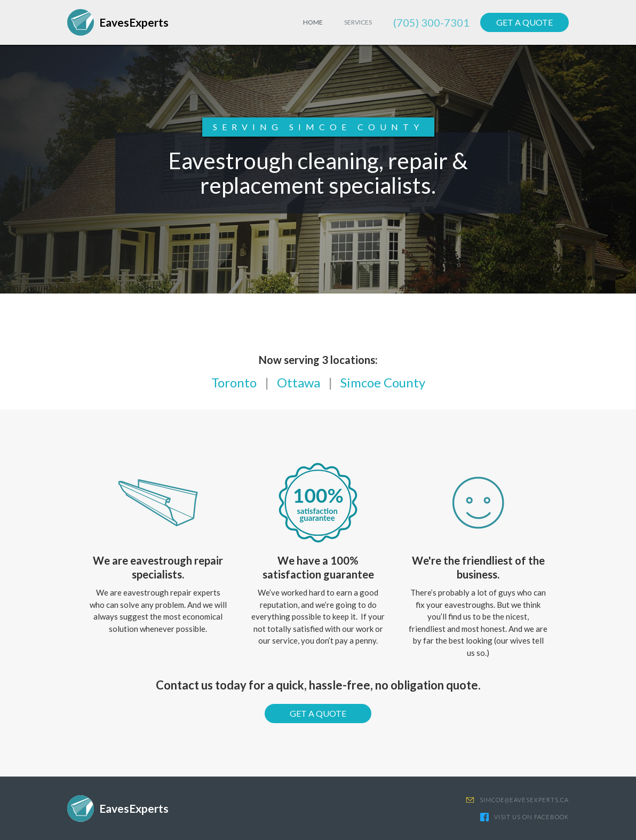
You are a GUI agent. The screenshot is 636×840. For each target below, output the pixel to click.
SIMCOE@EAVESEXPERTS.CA (524, 800)
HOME (313, 22)
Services (358, 22)
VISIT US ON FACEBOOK (531, 817)
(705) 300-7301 (431, 22)
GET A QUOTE (524, 22)
